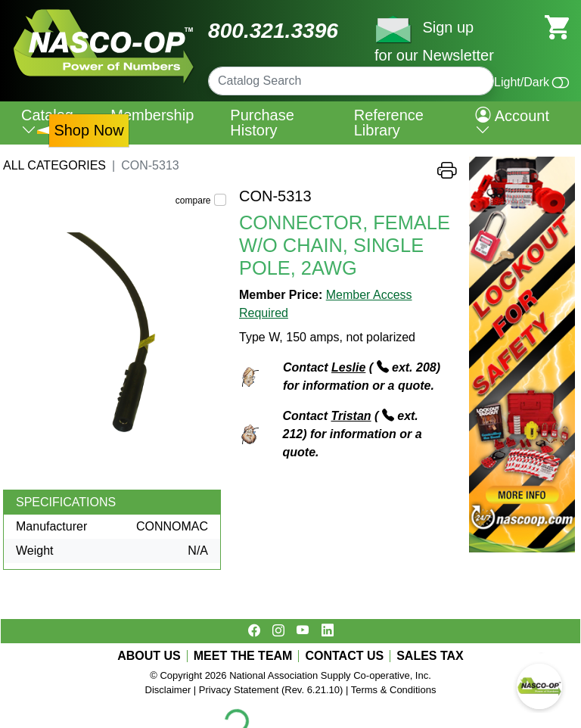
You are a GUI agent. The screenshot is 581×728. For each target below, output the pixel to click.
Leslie (348, 367)
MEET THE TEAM (243, 656)
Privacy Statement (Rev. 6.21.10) (271, 690)
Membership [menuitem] (152, 115)
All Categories (54, 165)
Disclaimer (168, 690)
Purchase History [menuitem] (262, 123)
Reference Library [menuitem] (389, 123)
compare (193, 201)
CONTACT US (344, 656)
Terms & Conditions (394, 690)
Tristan (351, 416)
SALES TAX (430, 656)
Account (512, 123)
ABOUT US (149, 656)
